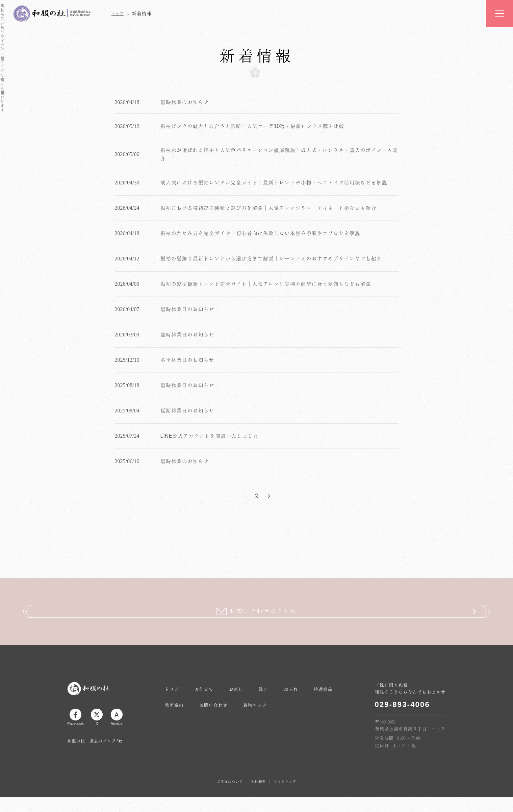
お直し (254, 683)
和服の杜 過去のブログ (92, 742)
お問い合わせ (267, 708)
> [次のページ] (269, 496)
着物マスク (316, 708)
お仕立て (215, 683)
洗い (288, 683)
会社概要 (259, 780)
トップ (119, 14)
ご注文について (225, 780)
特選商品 (178, 708)
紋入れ (323, 683)
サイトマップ (290, 780)
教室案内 (220, 708)
